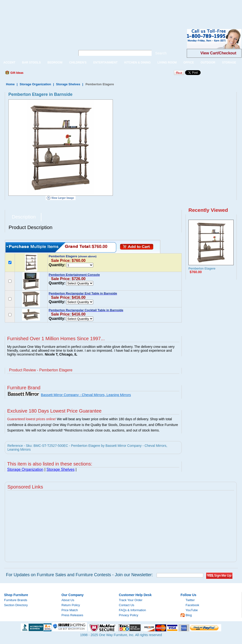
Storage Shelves (68, 84)
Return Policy (71, 605)
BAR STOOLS (31, 63)
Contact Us (126, 605)
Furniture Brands (16, 600)
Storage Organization (35, 84)
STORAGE (229, 63)
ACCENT (9, 63)
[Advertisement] (87, 11)
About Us (68, 600)
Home (10, 84)
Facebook (192, 605)
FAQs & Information (132, 610)
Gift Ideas (16, 73)
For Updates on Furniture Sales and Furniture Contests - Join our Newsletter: (79, 575)
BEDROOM (55, 63)
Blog (189, 615)
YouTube (192, 610)
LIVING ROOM (167, 63)
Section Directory (16, 605)
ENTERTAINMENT (105, 63)
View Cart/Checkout (218, 53)
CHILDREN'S (78, 63)
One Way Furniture (35, 43)
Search (161, 53)
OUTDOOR (208, 63)
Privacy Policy (129, 615)
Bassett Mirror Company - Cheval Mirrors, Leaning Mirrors (86, 395)
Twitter (190, 600)
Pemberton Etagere (202, 268)
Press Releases (72, 615)
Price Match (70, 610)
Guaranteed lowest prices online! (32, 419)
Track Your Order (131, 600)
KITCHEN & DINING (138, 63)
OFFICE (189, 63)
